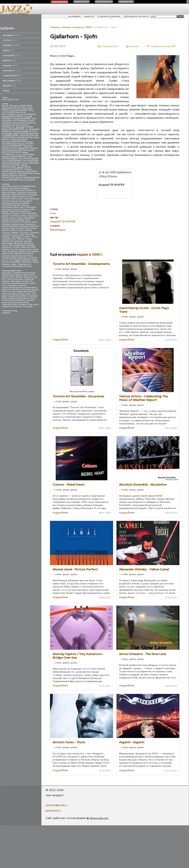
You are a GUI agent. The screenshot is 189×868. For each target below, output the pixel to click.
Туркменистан (9, 239)
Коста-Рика (14, 216)
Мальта (35, 252)
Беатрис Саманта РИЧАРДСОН (15, 126)
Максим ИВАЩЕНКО (19, 148)
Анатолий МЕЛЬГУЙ (26, 114)
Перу (13, 228)
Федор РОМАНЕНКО (27, 171)
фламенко (21, 300)
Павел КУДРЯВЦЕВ (11, 163)
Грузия (22, 201)
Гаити (26, 199)
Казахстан (14, 211)
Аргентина (14, 188)
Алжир (5, 188)
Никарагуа (30, 224)
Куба (23, 216)
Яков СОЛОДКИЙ (27, 180)
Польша (20, 228)
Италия (25, 209)
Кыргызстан (33, 216)
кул (36, 277)
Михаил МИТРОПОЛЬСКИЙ (18, 151)
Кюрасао (12, 252)
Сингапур (24, 233)
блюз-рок (28, 277)
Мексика (16, 222)
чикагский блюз (10, 304)
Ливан (13, 218)
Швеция (30, 245)
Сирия (13, 264)
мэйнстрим (15, 281)
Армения (25, 188)
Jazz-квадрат (20, 13)
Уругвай (27, 241)
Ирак (16, 207)
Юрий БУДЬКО (9, 173)
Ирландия (31, 207)
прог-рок (7, 292)
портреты (12, 55)
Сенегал (6, 233)
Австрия (17, 186)
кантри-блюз (31, 288)
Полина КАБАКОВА (30, 163)
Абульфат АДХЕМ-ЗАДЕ (21, 106)
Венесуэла (7, 197)
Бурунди (6, 195)
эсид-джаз (33, 304)
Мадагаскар (24, 252)
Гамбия (5, 258)
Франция (18, 243)
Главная (55, 27)
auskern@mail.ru (56, 805)
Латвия (5, 218)
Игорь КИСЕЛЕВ (9, 180)
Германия (34, 199)
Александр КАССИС (11, 108)
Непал (35, 222)
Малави (6, 262)
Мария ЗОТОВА (19, 150)
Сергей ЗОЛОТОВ (11, 165)
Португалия (31, 228)
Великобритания (20, 195)
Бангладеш (20, 190)
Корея (5, 216)
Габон (14, 199)
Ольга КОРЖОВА (30, 161)
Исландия (7, 209)
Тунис (35, 237)
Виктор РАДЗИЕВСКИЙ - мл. (15, 129)
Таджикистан (24, 264)
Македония (8, 220)
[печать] (132, 46)
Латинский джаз (15, 279)
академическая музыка (24, 273)
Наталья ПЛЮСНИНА (24, 155)
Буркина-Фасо (26, 256)
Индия (25, 205)
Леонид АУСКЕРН (25, 144)
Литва (20, 218)
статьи (10, 40)
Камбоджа (25, 211)
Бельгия (6, 193)
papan (5, 106)
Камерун (6, 214)
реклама (6, 313)
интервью (12, 35)
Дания (29, 201)
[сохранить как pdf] (161, 46)
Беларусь (31, 190)
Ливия (35, 260)
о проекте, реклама (109, 16)
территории (13, 75)
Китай (23, 214)
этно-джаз (27, 306)
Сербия (14, 233)
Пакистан (34, 226)
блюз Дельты (16, 277)
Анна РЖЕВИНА (20, 121)
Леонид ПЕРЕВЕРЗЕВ (12, 146)
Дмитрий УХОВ (27, 135)
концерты (12, 70)
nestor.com (59, 2)
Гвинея (13, 258)
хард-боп (7, 302)
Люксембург (29, 218)
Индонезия (7, 207)
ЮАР (33, 247)
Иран (23, 207)
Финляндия (7, 243)
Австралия (7, 186)
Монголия (27, 262)
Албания (18, 254)
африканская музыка (12, 275)
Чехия (5, 245)
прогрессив (30, 292)
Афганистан (8, 190)
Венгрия (33, 195)
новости (89, 16)
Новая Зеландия (10, 226)
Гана (20, 199)
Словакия (34, 233)
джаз (11, 100)
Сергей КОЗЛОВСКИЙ (15, 166)
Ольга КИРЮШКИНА (12, 161)
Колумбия (31, 214)
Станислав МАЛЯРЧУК (12, 169)
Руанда (6, 264)
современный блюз (18, 296)
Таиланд (29, 235)
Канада (15, 214)
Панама (6, 228)
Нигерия (6, 224)
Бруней (15, 256)
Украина (18, 241)
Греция (14, 201)
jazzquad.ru (53, 810)
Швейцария (20, 245)
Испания (17, 209)
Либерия (26, 260)
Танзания (7, 266)
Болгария (22, 193)
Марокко (6, 222)
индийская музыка (18, 285)
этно (17, 100)
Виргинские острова (23, 197)
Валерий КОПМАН (25, 127)
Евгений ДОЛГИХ (25, 138)
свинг (28, 294)
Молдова (26, 222)
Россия (19, 230)
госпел (25, 281)
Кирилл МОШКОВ (19, 140)
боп (4, 279)
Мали (27, 220)
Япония (28, 266)
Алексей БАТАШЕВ (19, 110)
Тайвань (6, 237)
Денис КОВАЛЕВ (21, 133)
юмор (6, 91)
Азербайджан (29, 186)
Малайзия (19, 220)
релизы (10, 60)
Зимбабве (7, 205)
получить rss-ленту (136, 16)
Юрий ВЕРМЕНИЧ (26, 173)
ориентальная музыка (13, 288)
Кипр (4, 252)
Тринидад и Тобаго (21, 237)
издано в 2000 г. (84, 27)
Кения (36, 250)
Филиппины (18, 266)
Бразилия (32, 193)
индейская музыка (20, 283)
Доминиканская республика (16, 203)
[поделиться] (108, 46)
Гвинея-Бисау (23, 258)
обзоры (11, 45)
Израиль (17, 205)
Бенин (13, 193)
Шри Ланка (7, 254)
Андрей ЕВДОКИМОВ (13, 117)
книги (8, 50)
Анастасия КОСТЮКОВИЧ (14, 113)
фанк (13, 300)
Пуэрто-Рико (8, 230)
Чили (11, 245)
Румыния (28, 230)
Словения (7, 235)
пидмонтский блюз (11, 290)
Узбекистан (7, 241)
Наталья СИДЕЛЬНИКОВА (14, 157)
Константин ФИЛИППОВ (13, 142)
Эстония (16, 247)
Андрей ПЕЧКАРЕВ (22, 119)
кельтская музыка (30, 290)
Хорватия (29, 243)
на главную (74, 16)
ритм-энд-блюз (9, 294)
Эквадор (6, 247)
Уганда (29, 239)
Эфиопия (25, 247)
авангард (7, 273)
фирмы (9, 86)
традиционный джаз (19, 298)
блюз (4, 100)
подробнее (60, 339)
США (22, 235)
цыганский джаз (21, 302)
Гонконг (6, 201)
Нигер (35, 262)
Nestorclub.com (99, 818)
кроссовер (18, 292)
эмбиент (23, 304)
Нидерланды (17, 224)
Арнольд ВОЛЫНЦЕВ (22, 123)
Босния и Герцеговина (21, 250)
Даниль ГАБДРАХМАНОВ (27, 178)
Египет (34, 258)
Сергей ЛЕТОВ (23, 167)
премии (10, 65)
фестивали (12, 81)
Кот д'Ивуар (15, 260)
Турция (20, 239)
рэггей (21, 294)
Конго (5, 260)
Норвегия (24, 226)
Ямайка (5, 250)
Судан (15, 235)
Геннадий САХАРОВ (22, 131)
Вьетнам (6, 199)
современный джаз (11, 306)
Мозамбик (15, 262)
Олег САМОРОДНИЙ (28, 159)
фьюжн (31, 300)
